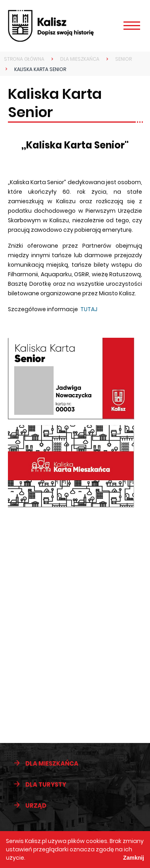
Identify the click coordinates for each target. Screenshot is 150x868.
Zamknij (134, 858)
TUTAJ (89, 309)
